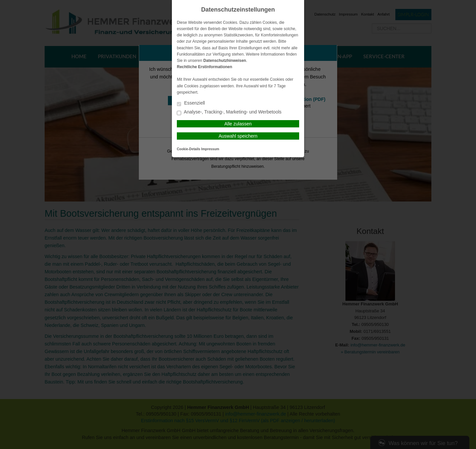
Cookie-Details (189, 149)
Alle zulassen (238, 124)
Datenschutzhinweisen (225, 61)
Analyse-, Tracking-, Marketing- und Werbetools (229, 112)
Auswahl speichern (238, 136)
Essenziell (191, 103)
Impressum (210, 149)
